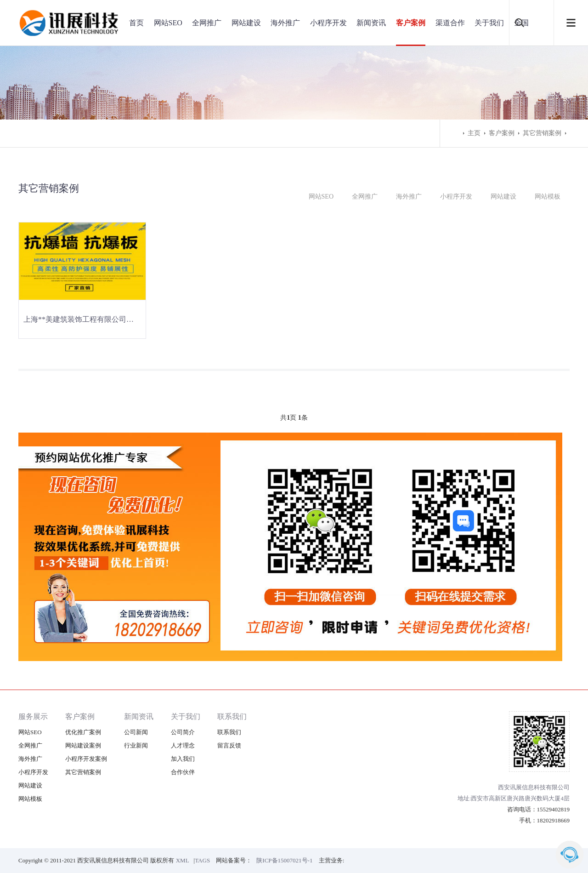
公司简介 (183, 732)
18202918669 (554, 820)
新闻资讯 (371, 23)
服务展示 (33, 716)
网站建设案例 (83, 745)
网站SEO (168, 23)
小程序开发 (328, 23)
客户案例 (411, 23)
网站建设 (246, 23)
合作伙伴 (183, 772)
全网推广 (207, 23)
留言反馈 (229, 745)
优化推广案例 (83, 732)
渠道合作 (450, 23)
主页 (474, 133)
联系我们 (232, 716)
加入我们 (183, 759)
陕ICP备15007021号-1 (284, 860)
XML (183, 860)
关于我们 (489, 23)
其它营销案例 (542, 133)
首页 (136, 23)
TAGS (202, 860)
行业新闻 (136, 745)
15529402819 (554, 809)
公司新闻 (136, 732)
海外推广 (285, 23)
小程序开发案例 (86, 759)
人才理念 (183, 745)
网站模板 (548, 197)
